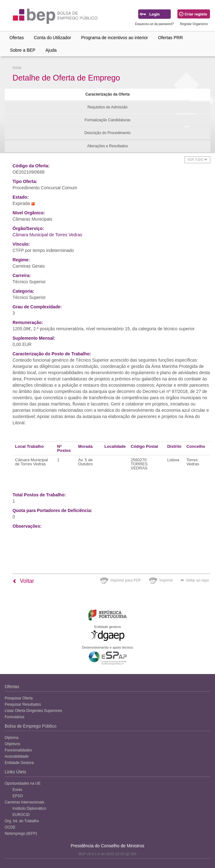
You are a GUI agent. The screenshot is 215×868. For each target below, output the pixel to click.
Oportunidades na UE (23, 783)
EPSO (18, 796)
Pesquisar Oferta (19, 698)
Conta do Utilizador (52, 38)
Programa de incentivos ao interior (115, 38)
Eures (17, 790)
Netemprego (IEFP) (21, 834)
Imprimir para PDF (126, 580)
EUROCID (21, 815)
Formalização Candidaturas (108, 120)
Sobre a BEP (23, 50)
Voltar (23, 581)
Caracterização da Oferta (107, 94)
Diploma (12, 738)
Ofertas (17, 38)
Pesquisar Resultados (23, 704)
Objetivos (13, 744)
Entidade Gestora (19, 763)
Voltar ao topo (195, 580)
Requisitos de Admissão (107, 107)
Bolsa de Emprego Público (31, 726)
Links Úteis (15, 772)
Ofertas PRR (170, 38)
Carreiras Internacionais (24, 802)
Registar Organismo (194, 24)
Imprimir (166, 580)
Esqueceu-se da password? (154, 24)
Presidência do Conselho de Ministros (107, 846)
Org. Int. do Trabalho (22, 821)
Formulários (15, 717)
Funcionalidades (18, 750)
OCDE (10, 827)
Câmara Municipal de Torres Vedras (47, 235)
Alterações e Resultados (107, 146)
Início (17, 68)
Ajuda (51, 50)
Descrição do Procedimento (107, 133)
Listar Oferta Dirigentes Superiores (33, 711)
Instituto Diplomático (29, 808)
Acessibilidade (17, 756)
